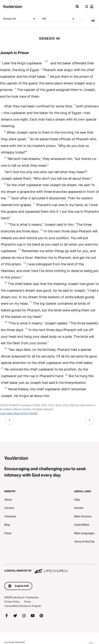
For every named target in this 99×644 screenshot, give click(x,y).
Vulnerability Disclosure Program (23, 606)
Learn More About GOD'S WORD (19, 413)
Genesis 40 (20, 19)
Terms (27, 602)
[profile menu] (89, 7)
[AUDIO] (83, 20)
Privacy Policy (12, 602)
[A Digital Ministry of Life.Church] (49, 569)
